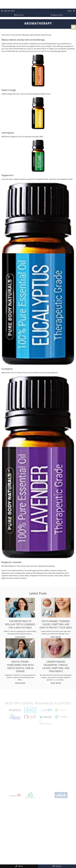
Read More (20, 637)
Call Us (19, 866)
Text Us (57, 866)
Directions (19, 15)
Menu (70, 11)
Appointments (57, 15)
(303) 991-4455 (8, 11)
